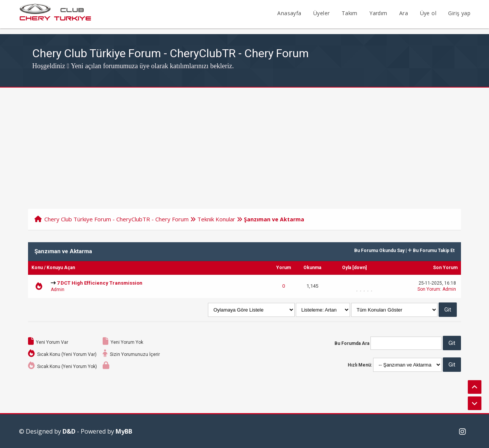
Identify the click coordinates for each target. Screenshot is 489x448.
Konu (37, 268)
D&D (69, 431)
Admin (58, 290)
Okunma (312, 268)
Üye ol (428, 13)
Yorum (284, 268)
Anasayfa (289, 13)
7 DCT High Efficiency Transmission (100, 283)
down (360, 268)
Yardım (378, 13)
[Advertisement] (245, 144)
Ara (404, 13)
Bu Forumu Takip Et (431, 251)
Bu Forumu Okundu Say (379, 251)
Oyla (347, 268)
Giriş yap (459, 13)
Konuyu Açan (61, 268)
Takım (350, 13)
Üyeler (321, 13)
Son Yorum (445, 268)
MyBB (124, 431)
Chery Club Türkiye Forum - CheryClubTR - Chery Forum (116, 219)
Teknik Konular (216, 219)
